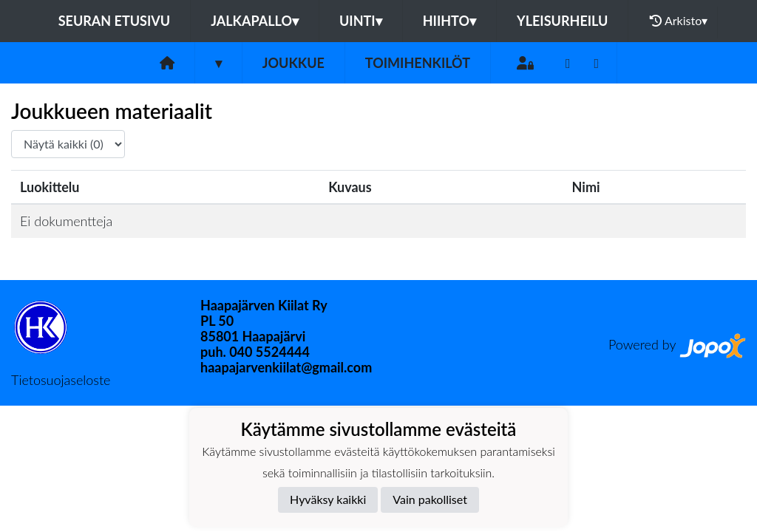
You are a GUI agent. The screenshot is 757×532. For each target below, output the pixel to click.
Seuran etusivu (115, 21)
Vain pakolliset (430, 499)
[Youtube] (568, 63)
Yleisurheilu (562, 21)
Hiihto (449, 21)
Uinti (361, 21)
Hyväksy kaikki (328, 499)
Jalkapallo (255, 21)
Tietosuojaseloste (61, 380)
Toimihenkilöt (418, 63)
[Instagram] (597, 63)
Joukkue (293, 63)
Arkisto (679, 21)
